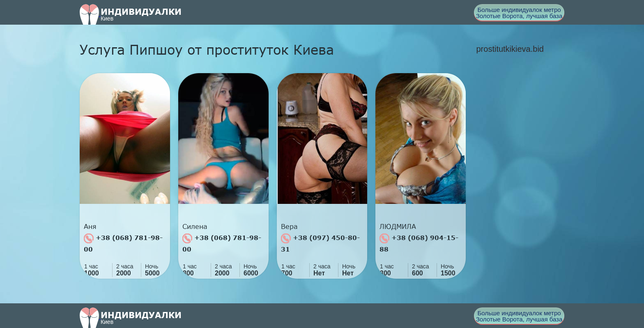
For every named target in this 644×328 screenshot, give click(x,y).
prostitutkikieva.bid (510, 49)
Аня (90, 226)
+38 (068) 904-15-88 (419, 243)
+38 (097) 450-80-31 (320, 243)
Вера (289, 226)
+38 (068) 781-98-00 (123, 243)
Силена (195, 226)
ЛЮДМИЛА (398, 226)
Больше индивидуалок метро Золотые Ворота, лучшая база (519, 13)
